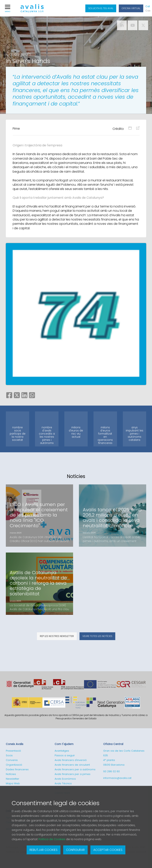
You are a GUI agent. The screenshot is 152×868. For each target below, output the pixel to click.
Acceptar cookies (108, 850)
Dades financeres (17, 769)
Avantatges (62, 751)
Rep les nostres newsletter (57, 636)
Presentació (13, 751)
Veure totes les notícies (97, 636)
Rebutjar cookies (44, 850)
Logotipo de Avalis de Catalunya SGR (32, 10)
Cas (148, 11)
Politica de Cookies (52, 839)
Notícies (11, 774)
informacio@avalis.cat (117, 778)
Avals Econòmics (65, 779)
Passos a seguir (65, 755)
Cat (148, 6)
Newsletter (13, 779)
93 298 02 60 (111, 771)
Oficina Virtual (131, 8)
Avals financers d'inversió (71, 760)
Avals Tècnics (63, 783)
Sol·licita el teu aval (101, 8)
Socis (9, 755)
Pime (16, 129)
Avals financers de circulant (72, 765)
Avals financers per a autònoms (75, 769)
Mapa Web (13, 783)
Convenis (12, 760)
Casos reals (18, 54)
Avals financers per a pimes (73, 774)
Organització (14, 765)
